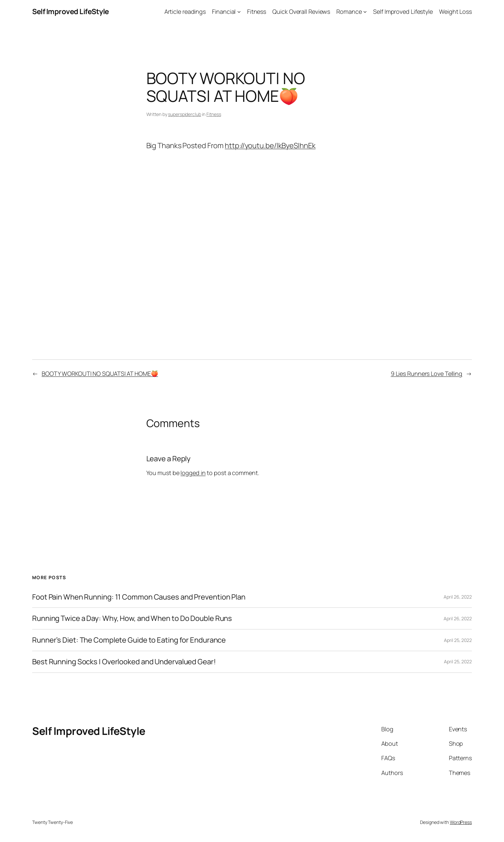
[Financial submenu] (239, 12)
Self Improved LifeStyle (71, 11)
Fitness (257, 11)
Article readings (185, 11)
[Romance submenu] (365, 12)
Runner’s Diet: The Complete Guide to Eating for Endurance (129, 640)
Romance (349, 11)
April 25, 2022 (458, 640)
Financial (224, 11)
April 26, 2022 (458, 597)
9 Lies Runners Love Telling (427, 374)
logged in (193, 473)
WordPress (461, 822)
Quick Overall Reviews (301, 11)
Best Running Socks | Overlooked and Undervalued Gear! (124, 662)
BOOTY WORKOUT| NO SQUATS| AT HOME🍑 (100, 374)
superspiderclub (185, 114)
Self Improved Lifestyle (403, 11)
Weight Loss (455, 11)
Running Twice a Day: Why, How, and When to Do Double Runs (132, 618)
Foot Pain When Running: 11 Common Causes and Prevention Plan (139, 597)
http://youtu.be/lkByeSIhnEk (270, 146)
